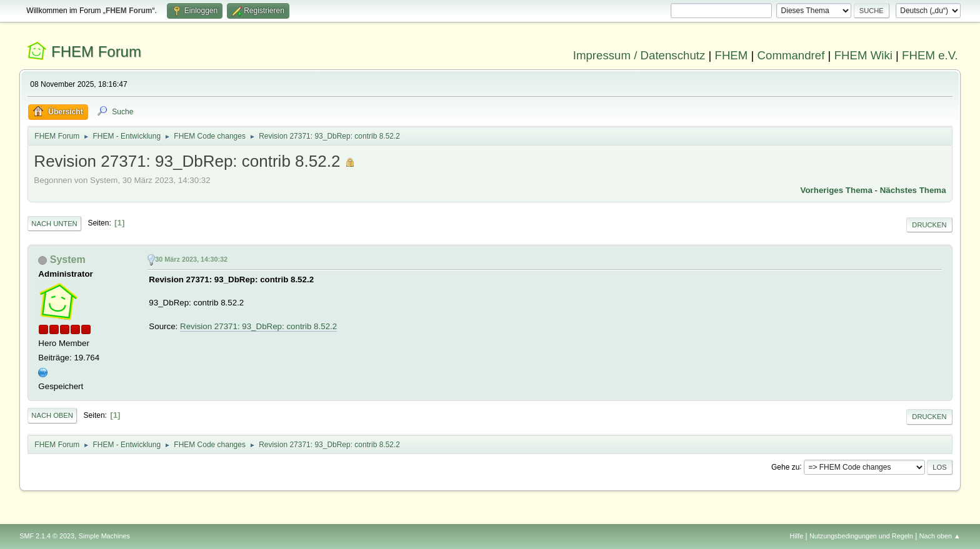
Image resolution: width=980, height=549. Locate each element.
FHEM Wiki (863, 55)
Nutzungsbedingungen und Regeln (861, 536)
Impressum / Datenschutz (639, 55)
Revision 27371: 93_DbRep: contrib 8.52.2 (258, 326)
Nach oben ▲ (940, 536)
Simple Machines (104, 536)
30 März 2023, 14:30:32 (191, 259)
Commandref (791, 55)
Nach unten (54, 224)
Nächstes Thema (913, 190)
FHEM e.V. (930, 55)
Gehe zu (785, 467)
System (68, 260)
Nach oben (52, 415)
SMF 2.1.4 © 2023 (47, 536)
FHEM (731, 55)
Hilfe (797, 536)
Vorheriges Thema (837, 190)
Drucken (929, 225)
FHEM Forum (96, 52)
